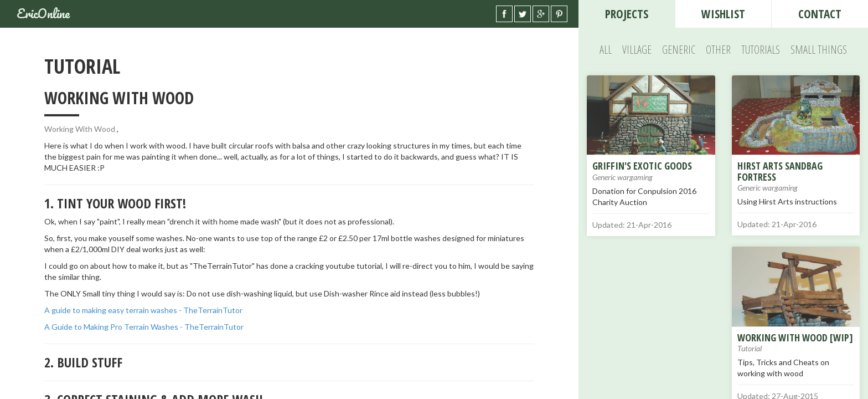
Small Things (819, 50)
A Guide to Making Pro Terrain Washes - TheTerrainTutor (144, 327)
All (606, 50)
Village (637, 50)
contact (820, 14)
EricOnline (43, 14)
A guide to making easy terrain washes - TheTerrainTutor (143, 310)
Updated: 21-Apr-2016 (632, 225)
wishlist (723, 14)
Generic (679, 50)
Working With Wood (80, 129)
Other (718, 50)
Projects (627, 14)
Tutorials (761, 50)
